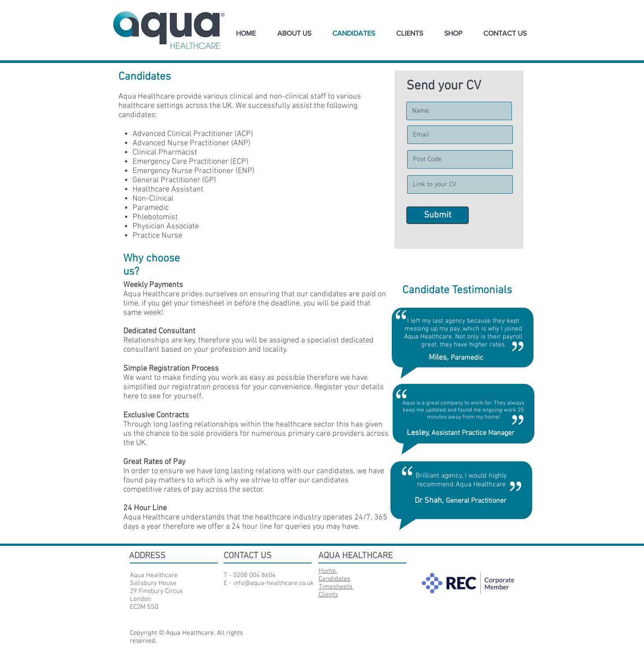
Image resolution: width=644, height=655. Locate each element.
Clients (328, 595)
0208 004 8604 (254, 575)
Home (328, 571)
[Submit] (438, 215)
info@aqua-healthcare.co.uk (274, 583)
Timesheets (336, 587)
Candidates (335, 579)
